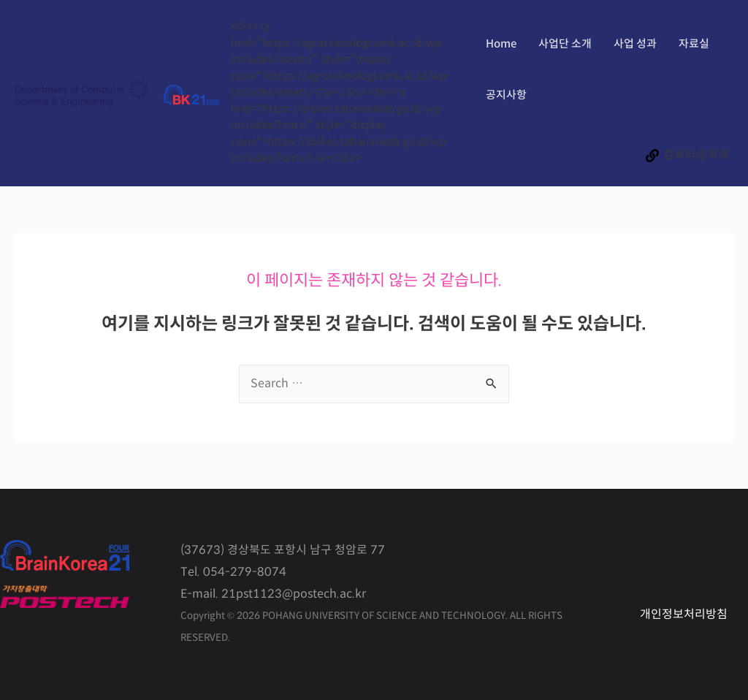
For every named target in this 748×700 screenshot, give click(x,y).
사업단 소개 (565, 44)
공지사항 (506, 95)
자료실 (694, 44)
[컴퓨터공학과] (687, 156)
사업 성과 (635, 44)
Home (501, 44)
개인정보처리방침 (684, 615)
